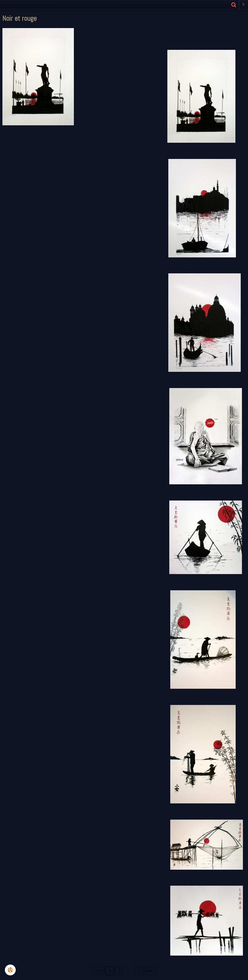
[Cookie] (10, 970)
